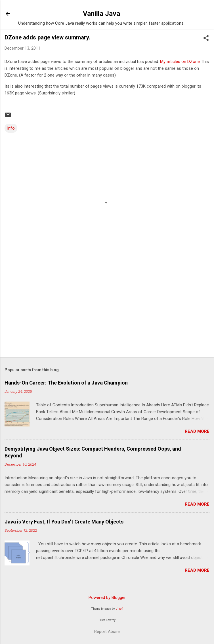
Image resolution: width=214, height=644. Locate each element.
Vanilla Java (101, 14)
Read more (197, 431)
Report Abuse (107, 632)
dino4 (119, 609)
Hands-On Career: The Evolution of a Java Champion (66, 383)
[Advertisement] (107, 308)
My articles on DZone (180, 62)
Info (11, 128)
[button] (206, 39)
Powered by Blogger (107, 597)
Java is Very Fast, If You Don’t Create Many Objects (64, 522)
